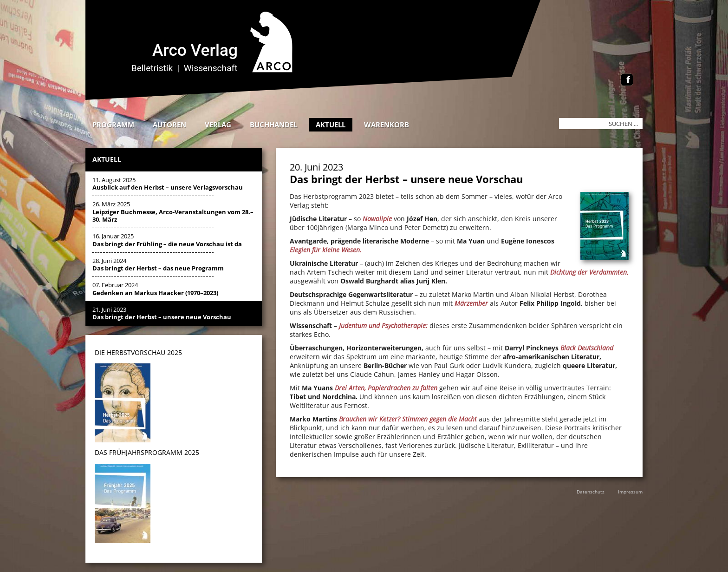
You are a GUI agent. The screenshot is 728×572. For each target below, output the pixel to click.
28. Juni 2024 (158, 264)
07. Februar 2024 (155, 289)
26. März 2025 (173, 212)
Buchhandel (273, 125)
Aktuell (331, 125)
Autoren (169, 125)
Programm (113, 125)
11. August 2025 (168, 184)
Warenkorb (387, 125)
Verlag (218, 125)
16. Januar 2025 (167, 240)
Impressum (630, 492)
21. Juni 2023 (162, 313)
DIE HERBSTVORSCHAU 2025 (138, 352)
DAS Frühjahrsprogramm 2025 (147, 452)
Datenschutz (591, 492)
